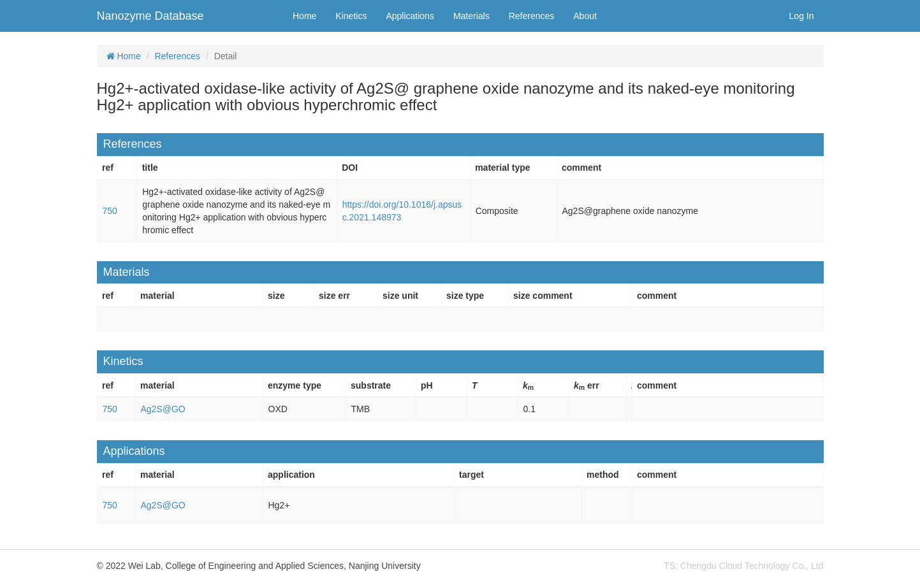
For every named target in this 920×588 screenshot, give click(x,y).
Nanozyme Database (150, 16)
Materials (471, 16)
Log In (802, 16)
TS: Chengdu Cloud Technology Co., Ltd (743, 566)
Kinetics (351, 16)
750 (110, 211)
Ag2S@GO (163, 409)
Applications (410, 16)
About (585, 16)
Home (304, 16)
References (532, 16)
